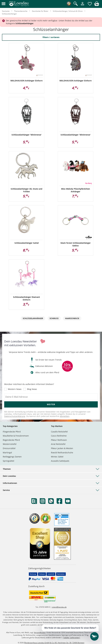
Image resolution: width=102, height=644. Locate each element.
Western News (15, 389)
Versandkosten (40, 632)
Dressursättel (9, 448)
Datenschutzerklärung (15, 416)
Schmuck (54, 318)
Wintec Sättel (57, 457)
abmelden (65, 416)
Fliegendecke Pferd (12, 432)
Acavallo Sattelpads (60, 461)
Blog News (32, 389)
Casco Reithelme (59, 436)
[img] (97, 5)
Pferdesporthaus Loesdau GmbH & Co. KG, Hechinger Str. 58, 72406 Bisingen (54, 643)
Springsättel (8, 461)
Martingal (7, 453)
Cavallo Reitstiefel (59, 432)
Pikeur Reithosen (59, 440)
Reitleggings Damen (12, 457)
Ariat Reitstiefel (58, 444)
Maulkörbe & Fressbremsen (16, 436)
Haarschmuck (72, 318)
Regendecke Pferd (11, 440)
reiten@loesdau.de (59, 607)
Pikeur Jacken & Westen (62, 448)
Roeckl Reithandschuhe (62, 453)
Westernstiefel (10, 444)
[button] (4, 4)
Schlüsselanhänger (33, 318)
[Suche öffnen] (76, 4)
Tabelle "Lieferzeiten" (72, 638)
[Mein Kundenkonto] (82, 6)
